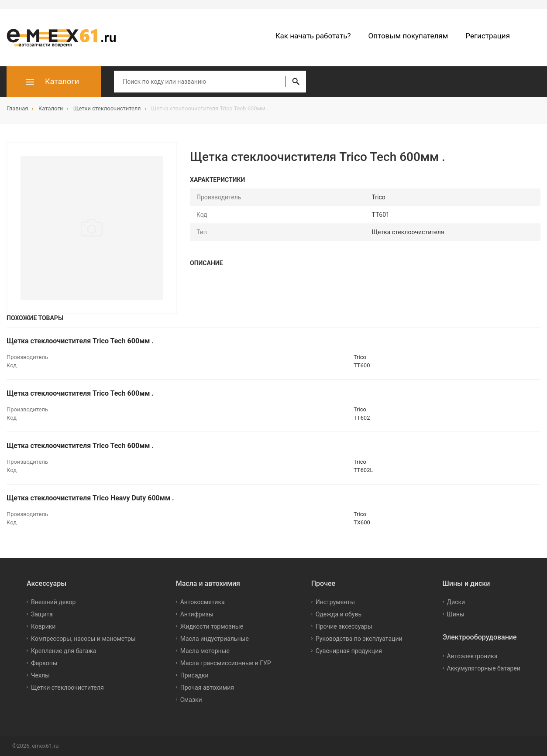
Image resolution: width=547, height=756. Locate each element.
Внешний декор (53, 602)
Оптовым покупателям (408, 36)
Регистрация (488, 36)
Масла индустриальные (215, 639)
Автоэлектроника (472, 656)
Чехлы (40, 675)
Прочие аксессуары (344, 626)
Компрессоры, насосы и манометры (83, 639)
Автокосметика (203, 602)
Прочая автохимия (207, 688)
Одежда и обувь (339, 614)
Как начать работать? (313, 36)
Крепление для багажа (64, 651)
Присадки (194, 675)
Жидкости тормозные (212, 626)
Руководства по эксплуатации (359, 639)
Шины (456, 614)
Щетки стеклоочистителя (67, 688)
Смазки (191, 700)
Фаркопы (44, 663)
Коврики (43, 626)
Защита (42, 614)
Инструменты (335, 602)
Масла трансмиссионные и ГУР (226, 663)
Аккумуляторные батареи (484, 668)
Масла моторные (205, 651)
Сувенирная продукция (349, 651)
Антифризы (197, 614)
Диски (456, 602)
